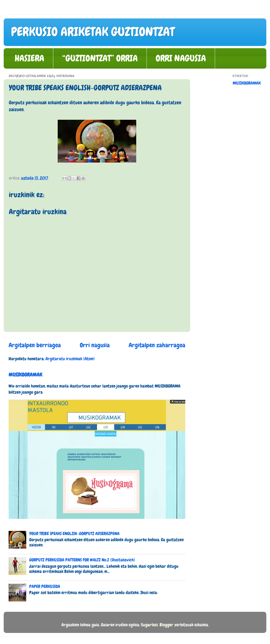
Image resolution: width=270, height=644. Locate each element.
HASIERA (29, 58)
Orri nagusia (95, 345)
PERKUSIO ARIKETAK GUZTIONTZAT (93, 32)
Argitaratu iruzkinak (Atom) (70, 359)
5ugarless (149, 625)
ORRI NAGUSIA (181, 58)
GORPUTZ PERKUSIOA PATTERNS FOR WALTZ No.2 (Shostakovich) (82, 560)
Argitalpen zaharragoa (157, 345)
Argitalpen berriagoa (35, 345)
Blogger (166, 625)
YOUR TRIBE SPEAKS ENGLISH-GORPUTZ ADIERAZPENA (74, 533)
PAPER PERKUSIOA (45, 586)
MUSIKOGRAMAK (25, 375)
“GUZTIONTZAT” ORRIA (100, 58)
